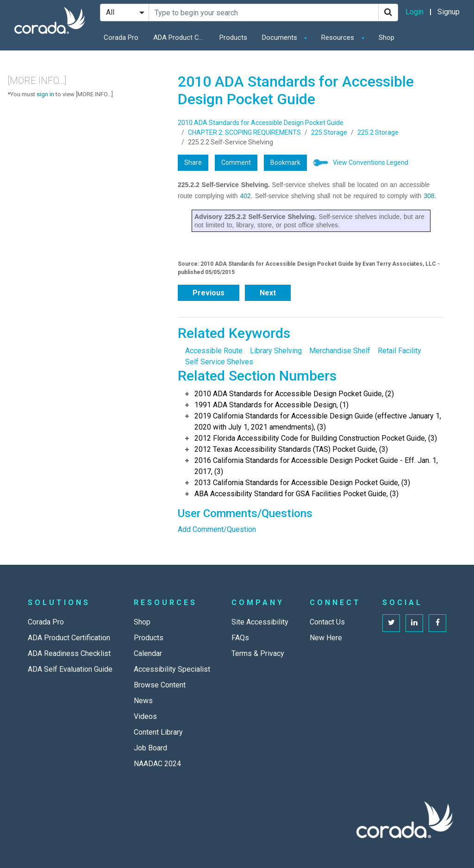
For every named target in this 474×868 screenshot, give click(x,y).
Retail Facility (399, 351)
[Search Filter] (125, 12)
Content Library (158, 732)
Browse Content (160, 685)
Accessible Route (214, 351)
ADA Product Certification (181, 37)
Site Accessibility (260, 622)
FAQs (240, 638)
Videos (145, 716)
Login (415, 12)
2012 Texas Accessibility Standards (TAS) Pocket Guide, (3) (291, 449)
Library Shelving (276, 351)
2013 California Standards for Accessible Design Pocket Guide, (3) (302, 483)
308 (429, 196)
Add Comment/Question (217, 529)
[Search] (388, 12)
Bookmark (285, 162)
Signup (449, 12)
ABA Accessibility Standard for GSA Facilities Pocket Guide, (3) (296, 494)
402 (246, 196)
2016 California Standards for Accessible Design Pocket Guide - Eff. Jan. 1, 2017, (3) (316, 466)
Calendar (148, 653)
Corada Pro (121, 37)
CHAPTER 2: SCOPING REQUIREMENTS (244, 132)
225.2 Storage (378, 132)
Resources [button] (339, 37)
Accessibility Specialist (172, 669)
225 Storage (329, 132)
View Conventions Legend (371, 162)
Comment (236, 162)
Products (233, 37)
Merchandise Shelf (340, 351)
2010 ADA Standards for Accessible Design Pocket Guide (261, 123)
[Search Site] (264, 12)
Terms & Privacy (258, 653)
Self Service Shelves (219, 362)
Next (268, 293)
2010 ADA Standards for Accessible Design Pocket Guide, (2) (294, 394)
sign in (45, 94)
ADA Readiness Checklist (69, 653)
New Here (326, 638)
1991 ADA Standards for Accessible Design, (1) (271, 405)
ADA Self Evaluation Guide (70, 669)
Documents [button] (281, 37)
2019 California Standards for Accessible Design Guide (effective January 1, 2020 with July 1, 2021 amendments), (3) (318, 422)
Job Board (150, 748)
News (143, 701)
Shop (387, 37)
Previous (209, 293)
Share (193, 162)
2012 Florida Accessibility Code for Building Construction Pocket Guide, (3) (316, 438)
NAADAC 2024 (157, 764)
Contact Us (327, 622)
